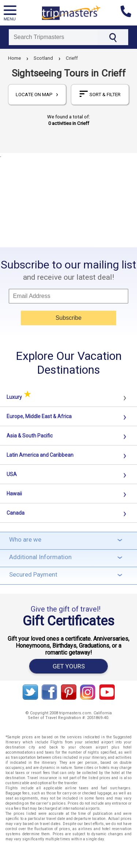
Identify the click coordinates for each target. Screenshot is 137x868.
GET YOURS (69, 666)
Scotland (43, 58)
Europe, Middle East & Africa (39, 416)
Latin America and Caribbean (40, 455)
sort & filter (100, 94)
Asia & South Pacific (30, 436)
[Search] (53, 37)
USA (12, 474)
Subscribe (68, 318)
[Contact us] (129, 13)
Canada (16, 513)
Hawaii (14, 494)
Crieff (72, 58)
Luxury (19, 397)
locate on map (37, 95)
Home (14, 58)
